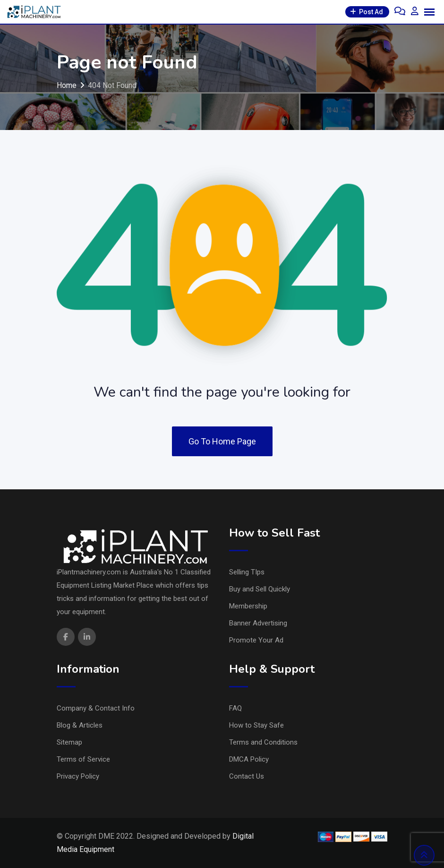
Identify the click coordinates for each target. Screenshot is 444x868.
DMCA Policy (249, 759)
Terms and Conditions (263, 742)
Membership (248, 606)
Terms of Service (83, 759)
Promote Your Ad (256, 640)
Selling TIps (247, 572)
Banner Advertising (258, 623)
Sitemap (69, 742)
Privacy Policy (78, 776)
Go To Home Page (222, 441)
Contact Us (247, 776)
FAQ (235, 708)
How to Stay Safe (256, 725)
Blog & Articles (80, 725)
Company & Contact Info (96, 708)
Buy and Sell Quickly (260, 589)
